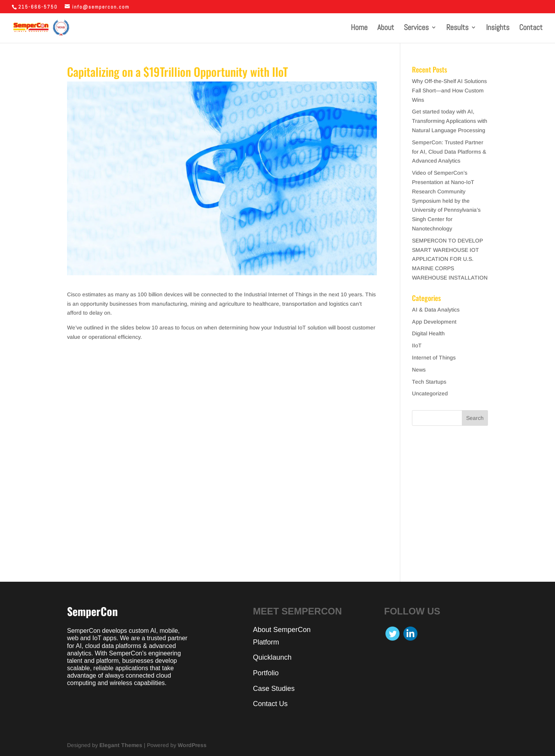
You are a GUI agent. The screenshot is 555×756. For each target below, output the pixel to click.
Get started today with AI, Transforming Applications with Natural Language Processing (450, 121)
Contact (531, 28)
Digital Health (428, 333)
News (419, 370)
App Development (434, 322)
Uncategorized (430, 393)
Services (416, 28)
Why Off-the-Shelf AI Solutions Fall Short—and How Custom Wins (449, 90)
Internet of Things (434, 358)
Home (359, 28)
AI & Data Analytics (436, 310)
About (386, 28)
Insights (498, 28)
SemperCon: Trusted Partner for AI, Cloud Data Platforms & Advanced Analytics (449, 152)
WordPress (192, 745)
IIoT (417, 345)
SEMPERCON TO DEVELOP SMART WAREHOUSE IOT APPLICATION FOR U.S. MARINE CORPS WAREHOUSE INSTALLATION (450, 259)
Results (457, 28)
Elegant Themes (121, 745)
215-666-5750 (38, 7)
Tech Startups (429, 382)
